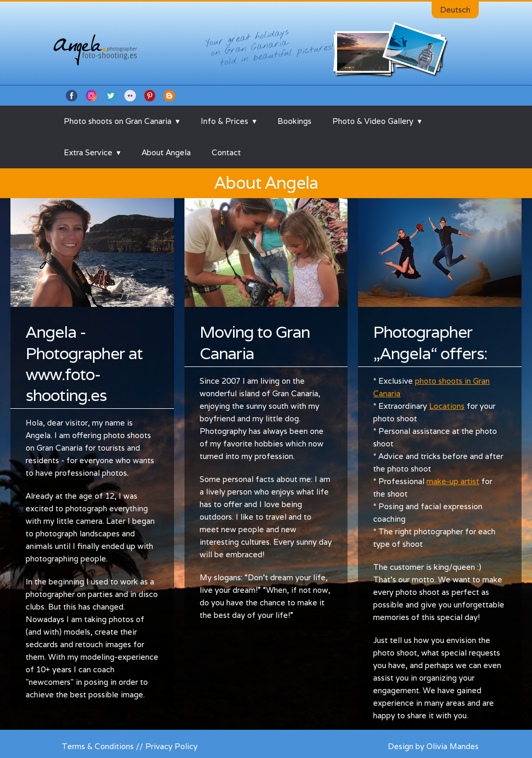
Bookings (294, 121)
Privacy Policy (171, 746)
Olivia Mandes (453, 746)
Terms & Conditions (98, 746)
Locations (447, 406)
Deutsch (455, 10)
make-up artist (453, 481)
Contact (226, 152)
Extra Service (88, 152)
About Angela (166, 152)
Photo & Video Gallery (373, 121)
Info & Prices (224, 121)
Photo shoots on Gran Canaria (118, 121)
